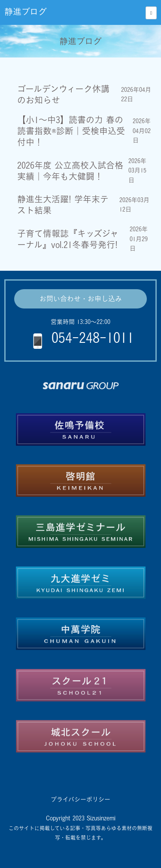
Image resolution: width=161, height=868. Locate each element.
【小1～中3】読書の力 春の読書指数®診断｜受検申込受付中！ (71, 131)
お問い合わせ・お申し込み (81, 299)
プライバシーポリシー (80, 799)
